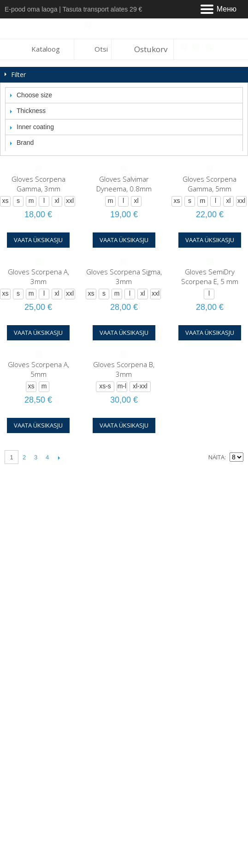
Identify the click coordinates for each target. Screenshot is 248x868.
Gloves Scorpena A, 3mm (38, 276)
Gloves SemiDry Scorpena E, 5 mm (210, 276)
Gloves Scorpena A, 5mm (38, 369)
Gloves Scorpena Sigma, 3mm (124, 276)
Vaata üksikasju (38, 240)
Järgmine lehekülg (59, 458)
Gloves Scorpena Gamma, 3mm (38, 184)
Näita (216, 457)
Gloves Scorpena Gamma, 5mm (210, 184)
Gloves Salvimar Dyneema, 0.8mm (124, 184)
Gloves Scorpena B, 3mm (124, 369)
